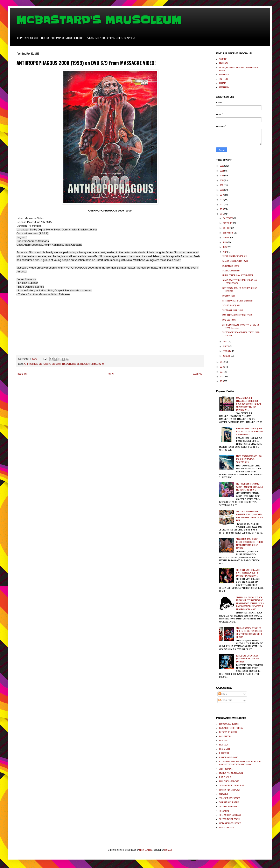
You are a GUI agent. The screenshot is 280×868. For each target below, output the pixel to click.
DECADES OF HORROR (228, 732)
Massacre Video (98, 364)
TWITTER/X (224, 79)
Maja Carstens (86, 364)
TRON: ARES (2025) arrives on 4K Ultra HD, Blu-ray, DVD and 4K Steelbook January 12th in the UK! (249, 633)
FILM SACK (224, 745)
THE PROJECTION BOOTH (229, 819)
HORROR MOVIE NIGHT (229, 757)
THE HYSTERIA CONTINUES (230, 815)
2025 (222, 166)
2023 (222, 175)
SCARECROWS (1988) (231, 271)
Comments (225, 700)
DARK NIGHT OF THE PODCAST (232, 728)
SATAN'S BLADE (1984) (231, 305)
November (228, 223)
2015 (222, 214)
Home (111, 374)
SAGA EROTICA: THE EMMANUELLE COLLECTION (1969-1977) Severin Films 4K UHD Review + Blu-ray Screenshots (249, 404)
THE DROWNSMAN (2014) (233, 310)
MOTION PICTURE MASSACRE (231, 773)
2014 (222, 362)
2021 (222, 185)
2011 (222, 376)
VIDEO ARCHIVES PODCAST (230, 823)
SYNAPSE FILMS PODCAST (230, 798)
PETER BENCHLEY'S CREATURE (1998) (237, 301)
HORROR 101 (224, 753)
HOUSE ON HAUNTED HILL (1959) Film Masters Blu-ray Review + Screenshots (250, 432)
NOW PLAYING (225, 777)
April (225, 341)
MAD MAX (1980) (229, 320)
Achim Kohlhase (31, 364)
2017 (222, 204)
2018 (222, 200)
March (226, 346)
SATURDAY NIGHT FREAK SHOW (232, 785)
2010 (222, 381)
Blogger (168, 850)
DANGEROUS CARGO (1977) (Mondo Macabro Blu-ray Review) (248, 659)
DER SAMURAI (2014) (231, 266)
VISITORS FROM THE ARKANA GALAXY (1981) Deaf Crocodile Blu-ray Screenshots (249, 487)
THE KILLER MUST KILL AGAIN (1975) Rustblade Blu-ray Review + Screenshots (248, 573)
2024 (222, 171)
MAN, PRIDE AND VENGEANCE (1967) (237, 315)
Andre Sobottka (45, 364)
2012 (222, 372)
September (228, 233)
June (225, 247)
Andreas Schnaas (58, 364)
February (227, 351)
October (227, 228)
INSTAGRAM (224, 75)
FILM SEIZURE (225, 749)
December (228, 218)
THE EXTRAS (224, 811)
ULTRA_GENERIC (146, 850)
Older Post (198, 374)
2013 (222, 367)
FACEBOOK (224, 63)
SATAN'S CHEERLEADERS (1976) (235, 261)
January (227, 356)
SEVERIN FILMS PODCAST (230, 790)
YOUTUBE (223, 59)
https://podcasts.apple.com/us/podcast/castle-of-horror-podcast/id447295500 (241, 763)
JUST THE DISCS (226, 769)
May (225, 252)
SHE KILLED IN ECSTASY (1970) (235, 256)
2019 (222, 195)
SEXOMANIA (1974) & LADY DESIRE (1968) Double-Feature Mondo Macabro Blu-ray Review (250, 544)
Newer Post (23, 374)
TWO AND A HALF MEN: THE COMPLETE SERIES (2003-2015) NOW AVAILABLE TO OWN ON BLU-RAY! (250, 516)
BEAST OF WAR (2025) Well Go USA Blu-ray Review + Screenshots (249, 459)
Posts (223, 694)
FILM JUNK (223, 741)
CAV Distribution (73, 364)
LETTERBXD (224, 87)
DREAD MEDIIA (225, 736)
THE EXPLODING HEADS (229, 806)
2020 (222, 190)
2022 (222, 180)
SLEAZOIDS (224, 794)
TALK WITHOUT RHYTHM (229, 802)
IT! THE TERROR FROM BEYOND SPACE (238, 275)
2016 (222, 209)
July (225, 242)
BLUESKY (223, 83)
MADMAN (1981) (229, 296)
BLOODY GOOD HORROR (229, 724)
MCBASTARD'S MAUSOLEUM (99, 20)
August (227, 237)
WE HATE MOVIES (226, 827)
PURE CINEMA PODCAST (229, 781)
